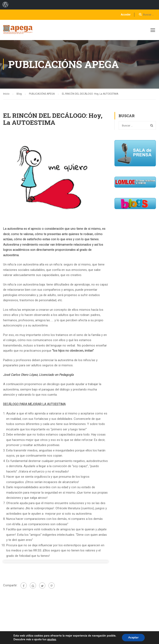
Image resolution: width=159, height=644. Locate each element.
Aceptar (133, 637)
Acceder (126, 15)
